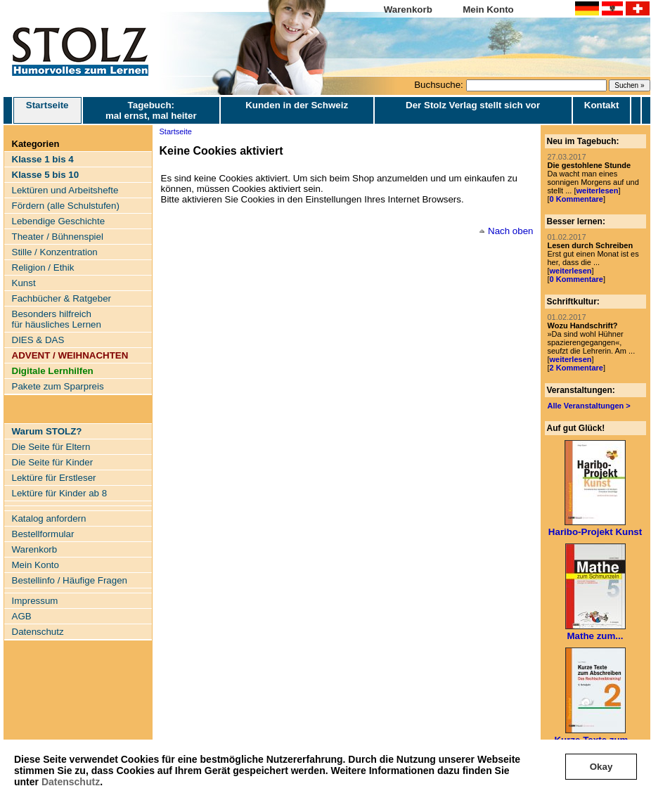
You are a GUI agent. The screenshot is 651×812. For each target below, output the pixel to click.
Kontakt (602, 105)
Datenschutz (71, 782)
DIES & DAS (38, 340)
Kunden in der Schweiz (297, 105)
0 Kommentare (576, 199)
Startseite (47, 110)
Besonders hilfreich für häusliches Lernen (57, 319)
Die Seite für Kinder (53, 462)
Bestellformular (43, 534)
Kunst (24, 283)
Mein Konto (488, 9)
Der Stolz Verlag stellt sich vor (473, 105)
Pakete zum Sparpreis (58, 386)
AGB (22, 616)
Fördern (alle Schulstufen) (66, 206)
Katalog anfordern (49, 518)
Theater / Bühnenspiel (58, 237)
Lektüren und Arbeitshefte (65, 190)
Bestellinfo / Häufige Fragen (70, 580)
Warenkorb (408, 9)
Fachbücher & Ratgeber (62, 298)
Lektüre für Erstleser (54, 478)
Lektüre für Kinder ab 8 (60, 493)
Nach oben (510, 231)
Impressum (35, 601)
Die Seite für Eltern (51, 447)
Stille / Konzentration (55, 252)
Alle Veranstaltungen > (589, 406)
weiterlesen (597, 191)
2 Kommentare (576, 368)
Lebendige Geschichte (59, 221)
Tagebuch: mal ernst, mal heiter (151, 110)
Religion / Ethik (43, 268)
